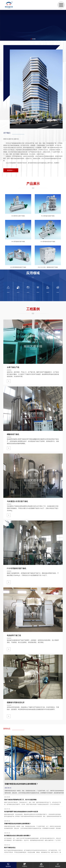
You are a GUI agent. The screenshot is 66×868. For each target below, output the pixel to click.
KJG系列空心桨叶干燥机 (18, 216)
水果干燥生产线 (13, 367)
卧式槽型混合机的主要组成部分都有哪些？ (18, 836)
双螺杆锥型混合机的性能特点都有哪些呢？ (21, 784)
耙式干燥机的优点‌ (10, 848)
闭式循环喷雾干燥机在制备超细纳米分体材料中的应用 (21, 812)
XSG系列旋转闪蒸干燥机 (18, 242)
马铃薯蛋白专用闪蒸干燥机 (17, 501)
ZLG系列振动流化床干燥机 (48, 242)
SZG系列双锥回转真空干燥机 (18, 267)
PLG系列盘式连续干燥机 (48, 216)
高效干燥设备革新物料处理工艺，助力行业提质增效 (20, 800)
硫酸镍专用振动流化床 (16, 702)
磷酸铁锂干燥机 (13, 434)
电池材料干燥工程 (14, 635)
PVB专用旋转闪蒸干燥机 (17, 568)
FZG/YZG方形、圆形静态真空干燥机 (48, 267)
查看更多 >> (11, 170)
